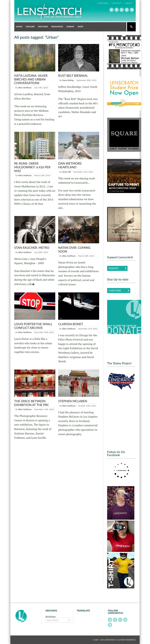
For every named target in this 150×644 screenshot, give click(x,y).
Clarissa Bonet (71, 324)
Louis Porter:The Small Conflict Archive (33, 326)
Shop (80, 27)
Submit (70, 27)
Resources (57, 27)
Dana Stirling (68, 80)
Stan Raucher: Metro (32, 248)
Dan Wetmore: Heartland (70, 165)
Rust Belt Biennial (73, 76)
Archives (51, 616)
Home (19, 27)
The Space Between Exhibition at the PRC (32, 403)
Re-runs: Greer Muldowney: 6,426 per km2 (32, 167)
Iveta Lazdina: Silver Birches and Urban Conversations (31, 79)
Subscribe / (104, 3)
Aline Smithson (25, 88)
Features (43, 27)
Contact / (118, 3)
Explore (30, 27)
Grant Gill (66, 172)
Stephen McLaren (73, 401)
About (129, 3)
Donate (114, 268)
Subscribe (115, 290)
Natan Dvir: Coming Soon (74, 249)
